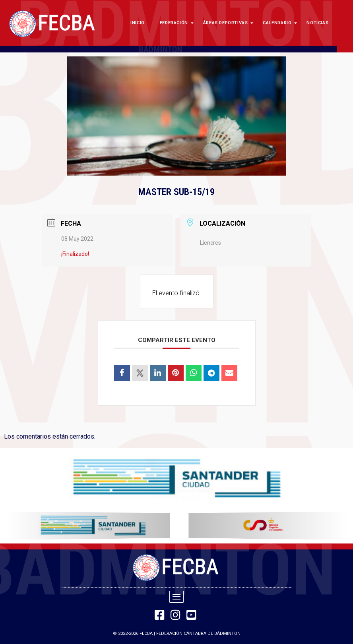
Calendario (279, 23)
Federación (176, 23)
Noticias (317, 23)
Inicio (138, 23)
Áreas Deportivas (227, 23)
